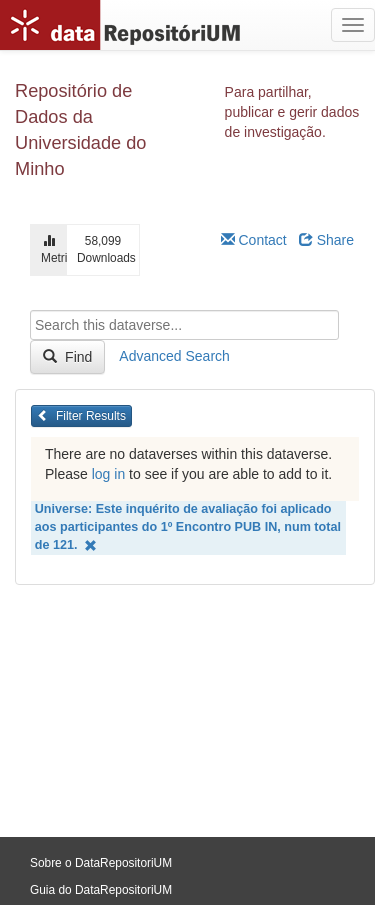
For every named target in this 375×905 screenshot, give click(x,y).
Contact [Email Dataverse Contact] (254, 240)
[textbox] (184, 325)
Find (67, 357)
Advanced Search (174, 356)
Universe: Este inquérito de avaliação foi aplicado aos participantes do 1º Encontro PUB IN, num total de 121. (188, 527)
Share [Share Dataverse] (326, 240)
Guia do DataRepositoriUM (101, 890)
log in (108, 474)
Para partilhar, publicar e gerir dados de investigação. (292, 112)
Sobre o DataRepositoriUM (101, 863)
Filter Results (81, 416)
